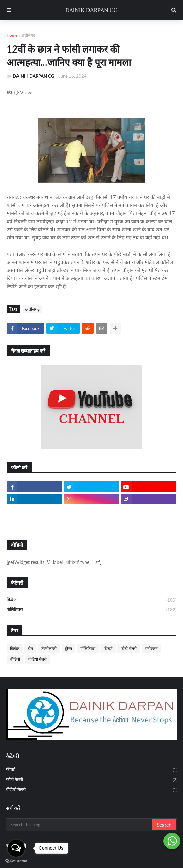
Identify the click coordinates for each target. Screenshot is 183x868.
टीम (30, 649)
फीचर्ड (108, 649)
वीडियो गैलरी (38, 659)
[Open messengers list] (16, 848)
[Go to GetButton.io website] (16, 861)
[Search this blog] (79, 825)
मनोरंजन (151, 649)
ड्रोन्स (68, 649)
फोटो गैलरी (129, 649)
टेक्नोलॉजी (49, 649)
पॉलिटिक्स (91, 610)
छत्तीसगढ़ (28, 35)
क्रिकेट (91, 600)
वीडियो (15, 659)
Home (12, 35)
